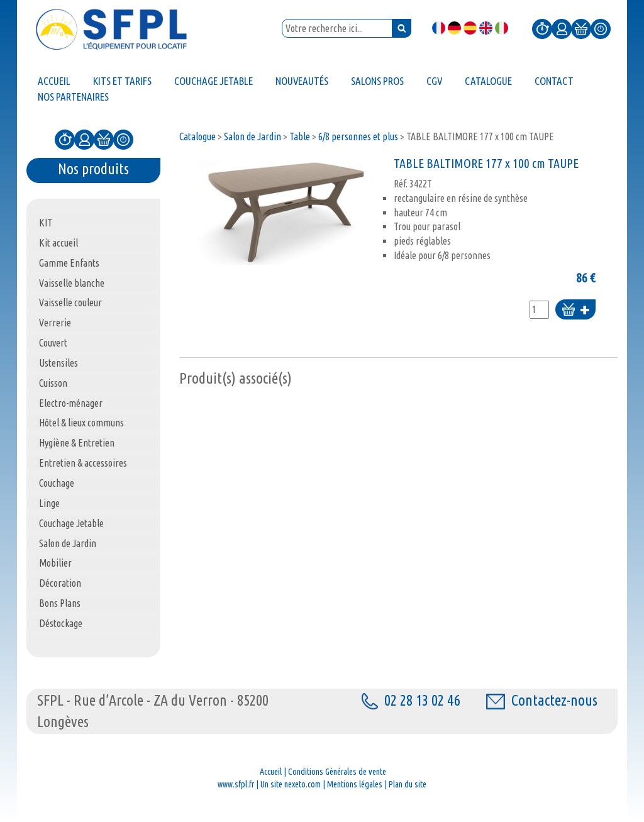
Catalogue (197, 136)
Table (300, 136)
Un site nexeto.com (291, 784)
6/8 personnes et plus (358, 136)
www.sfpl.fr (236, 784)
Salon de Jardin (253, 136)
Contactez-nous (542, 700)
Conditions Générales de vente (337, 772)
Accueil (271, 772)
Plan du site (408, 784)
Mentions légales (355, 784)
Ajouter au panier (575, 310)
